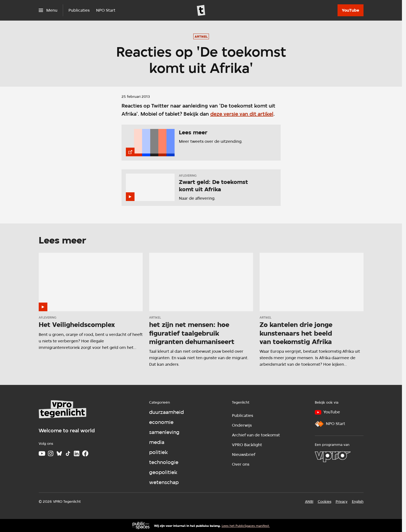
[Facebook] (85, 453)
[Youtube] (42, 453)
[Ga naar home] (201, 10)
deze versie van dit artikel (242, 114)
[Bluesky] (59, 453)
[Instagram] (51, 453)
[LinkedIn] (77, 453)
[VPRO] (333, 457)
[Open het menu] (48, 10)
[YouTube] (351, 10)
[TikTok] (68, 453)
